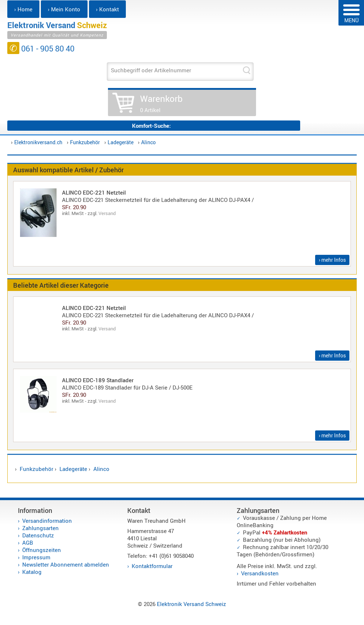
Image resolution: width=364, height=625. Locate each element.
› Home (23, 9)
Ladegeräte (121, 142)
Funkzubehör (85, 142)
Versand (107, 213)
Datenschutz (38, 535)
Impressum (36, 557)
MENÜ (351, 14)
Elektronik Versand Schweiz (191, 604)
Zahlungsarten (40, 528)
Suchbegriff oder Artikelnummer (151, 70)
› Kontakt (107, 9)
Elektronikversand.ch (38, 142)
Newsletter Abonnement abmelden (66, 564)
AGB (28, 542)
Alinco (148, 142)
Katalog (32, 572)
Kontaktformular (152, 566)
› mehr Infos (332, 260)
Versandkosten (260, 573)
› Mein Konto (64, 9)
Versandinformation (47, 521)
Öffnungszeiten (42, 550)
